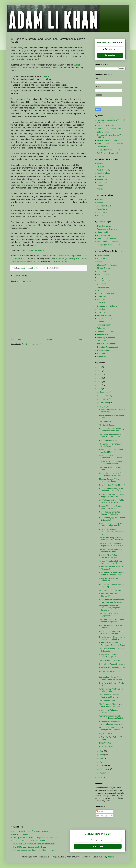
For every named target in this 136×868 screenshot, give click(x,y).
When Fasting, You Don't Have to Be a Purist (112, 690)
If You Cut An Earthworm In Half (112, 668)
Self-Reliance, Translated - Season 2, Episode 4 (110, 513)
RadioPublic (102, 209)
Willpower (101, 353)
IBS (98, 290)
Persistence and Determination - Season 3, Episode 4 (112, 638)
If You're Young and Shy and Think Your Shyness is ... (111, 507)
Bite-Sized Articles (104, 259)
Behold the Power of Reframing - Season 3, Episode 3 (112, 632)
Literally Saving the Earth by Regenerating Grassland (35, 837)
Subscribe (110, 55)
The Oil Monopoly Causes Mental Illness (29, 847)
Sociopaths (102, 341)
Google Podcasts (104, 173)
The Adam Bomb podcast (107, 347)
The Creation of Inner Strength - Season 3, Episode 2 (112, 620)
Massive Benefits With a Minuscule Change (109, 480)
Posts (100, 811)
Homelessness (103, 287)
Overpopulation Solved (106, 238)
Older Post (82, 340)
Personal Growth (104, 315)
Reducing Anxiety (104, 325)
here (36, 108)
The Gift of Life (105, 421)
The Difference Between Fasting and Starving (109, 696)
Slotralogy (70, 256)
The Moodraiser (103, 235)
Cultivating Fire (103, 132)
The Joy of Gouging (107, 425)
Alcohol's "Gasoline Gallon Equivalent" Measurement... (112, 457)
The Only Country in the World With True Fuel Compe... (112, 435)
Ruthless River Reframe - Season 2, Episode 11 (110, 556)
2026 (100, 367)
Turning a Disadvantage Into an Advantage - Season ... (112, 550)
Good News (102, 284)
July (102, 751)
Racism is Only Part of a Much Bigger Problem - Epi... (112, 495)
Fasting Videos (103, 274)
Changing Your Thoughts (107, 265)
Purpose (100, 322)
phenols (45, 76)
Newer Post (16, 340)
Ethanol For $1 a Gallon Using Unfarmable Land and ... (112, 430)
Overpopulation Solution (107, 306)
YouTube (101, 167)
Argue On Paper (106, 733)
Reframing (101, 328)
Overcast (101, 176)
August (103, 406)
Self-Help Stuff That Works (108, 140)
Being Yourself (103, 255)
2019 (100, 777)
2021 (100, 385)
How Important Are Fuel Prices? (112, 485)
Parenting (101, 309)
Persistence (102, 312)
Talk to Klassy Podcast (106, 344)
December (104, 392)
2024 (100, 374)
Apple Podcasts (103, 170)
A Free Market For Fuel (109, 440)
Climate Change (104, 268)
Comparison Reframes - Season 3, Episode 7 (109, 656)
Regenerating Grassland (107, 229)
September (104, 403)
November (104, 396)
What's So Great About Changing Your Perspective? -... (112, 532)
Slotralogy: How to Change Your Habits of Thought (110, 136)
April (102, 762)
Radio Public (102, 179)
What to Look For (106, 746)
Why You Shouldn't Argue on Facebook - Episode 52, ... (111, 490)
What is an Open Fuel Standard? (108, 595)
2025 (100, 371)
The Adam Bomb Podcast (110, 660)
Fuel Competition (104, 281)
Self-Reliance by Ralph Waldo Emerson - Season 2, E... (112, 501)
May (102, 758)
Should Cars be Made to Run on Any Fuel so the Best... (111, 474)
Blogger (111, 857)
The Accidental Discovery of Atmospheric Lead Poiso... (111, 705)
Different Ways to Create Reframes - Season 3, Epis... (112, 644)
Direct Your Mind (104, 147)
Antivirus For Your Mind (107, 126)
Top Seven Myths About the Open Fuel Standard (111, 463)
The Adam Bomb (59, 261)
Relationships (102, 334)
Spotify (100, 164)
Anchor (100, 189)
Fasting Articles (103, 271)
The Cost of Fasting (107, 700)
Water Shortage (103, 350)
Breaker (100, 186)
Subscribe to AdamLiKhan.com (112, 664)
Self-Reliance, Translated (107, 153)
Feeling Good (102, 278)
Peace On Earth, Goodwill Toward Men (29, 841)
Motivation (101, 303)
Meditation (101, 300)
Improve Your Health (105, 293)
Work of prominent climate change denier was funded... (112, 717)
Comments (102, 816)
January (103, 773)
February (104, 769)
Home (49, 340)
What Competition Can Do (110, 590)
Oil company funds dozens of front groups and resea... (111, 729)
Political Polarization (105, 319)
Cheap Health (103, 232)
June (102, 755)
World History (102, 356)
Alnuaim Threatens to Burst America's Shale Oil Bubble (111, 562)
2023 (100, 378)
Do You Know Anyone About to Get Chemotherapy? (34, 850)
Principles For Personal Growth (50, 256)
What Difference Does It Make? (110, 143)
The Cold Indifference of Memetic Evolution (31, 831)
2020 (100, 389)
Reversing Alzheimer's (106, 337)
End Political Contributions (108, 242)
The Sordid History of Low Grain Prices (110, 445)
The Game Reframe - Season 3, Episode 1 (111, 615)
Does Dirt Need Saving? (33, 251)
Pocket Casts (102, 183)
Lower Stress (102, 296)
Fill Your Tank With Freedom (108, 150)
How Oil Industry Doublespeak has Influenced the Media (112, 601)
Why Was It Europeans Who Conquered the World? (34, 844)
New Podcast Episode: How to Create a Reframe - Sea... (112, 574)
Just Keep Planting (21, 834)
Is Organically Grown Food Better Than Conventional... (111, 678)
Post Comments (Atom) (32, 344)
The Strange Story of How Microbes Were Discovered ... (112, 539)
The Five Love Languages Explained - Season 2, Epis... (112, 544)
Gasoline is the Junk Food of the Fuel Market (111, 451)
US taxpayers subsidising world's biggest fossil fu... (110, 723)
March (102, 766)
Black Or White (105, 743)
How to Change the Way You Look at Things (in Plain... (111, 525)
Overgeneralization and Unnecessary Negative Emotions (110, 608)
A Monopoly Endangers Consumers (109, 711)
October (103, 399)
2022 (100, 382)
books (99, 262)
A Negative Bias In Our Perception (109, 580)
